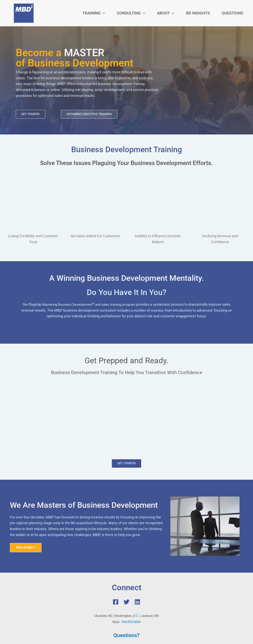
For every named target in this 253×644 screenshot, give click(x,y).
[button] (94, 13)
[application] (103, 13)
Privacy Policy (185, 621)
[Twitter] (126, 577)
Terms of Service (162, 621)
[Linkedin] (137, 577)
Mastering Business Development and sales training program (89, 278)
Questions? (127, 610)
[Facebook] (116, 577)
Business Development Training (123, 84)
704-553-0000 (131, 597)
